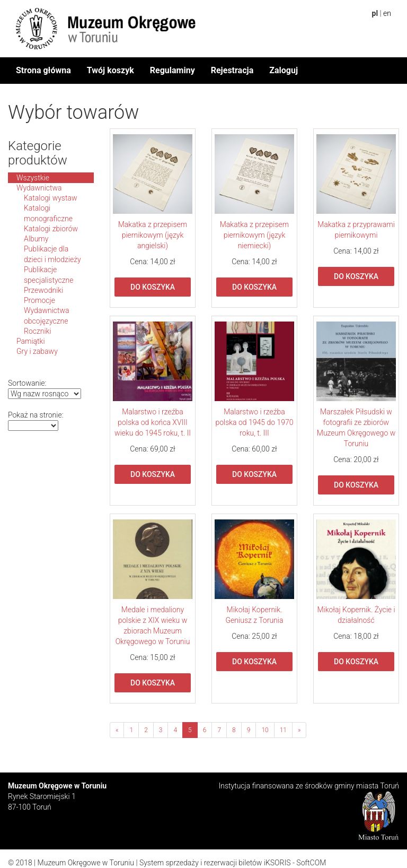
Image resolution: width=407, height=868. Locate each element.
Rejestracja (232, 70)
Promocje (39, 300)
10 (265, 730)
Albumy (36, 239)
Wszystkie (33, 178)
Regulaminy (172, 70)
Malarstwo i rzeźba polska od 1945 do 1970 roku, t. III (254, 422)
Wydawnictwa (39, 188)
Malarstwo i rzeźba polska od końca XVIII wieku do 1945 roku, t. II (153, 422)
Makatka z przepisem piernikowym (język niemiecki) (255, 235)
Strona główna (43, 70)
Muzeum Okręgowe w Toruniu (86, 863)
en (387, 13)
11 (283, 730)
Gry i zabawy (37, 351)
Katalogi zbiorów (51, 229)
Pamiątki (31, 341)
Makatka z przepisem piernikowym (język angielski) (153, 235)
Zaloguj (284, 70)
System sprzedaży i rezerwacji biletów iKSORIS (215, 863)
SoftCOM (311, 863)
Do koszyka (153, 287)
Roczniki (38, 331)
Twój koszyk (110, 70)
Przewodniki (43, 290)
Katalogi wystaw (51, 198)
